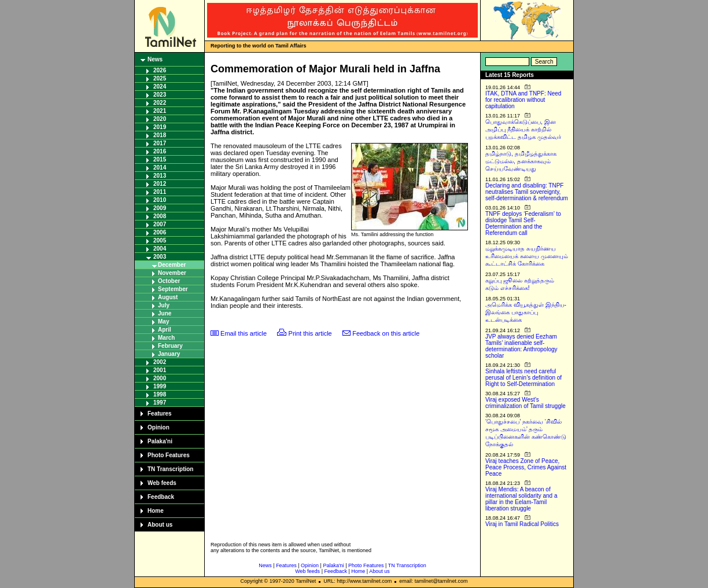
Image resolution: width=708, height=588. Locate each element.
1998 (160, 394)
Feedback (161, 497)
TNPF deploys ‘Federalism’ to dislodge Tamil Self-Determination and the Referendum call (523, 223)
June (165, 313)
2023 (160, 95)
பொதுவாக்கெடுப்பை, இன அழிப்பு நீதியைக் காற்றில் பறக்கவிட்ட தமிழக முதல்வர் (523, 129)
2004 (160, 249)
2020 (160, 119)
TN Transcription (170, 469)
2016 (160, 151)
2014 (160, 168)
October (169, 281)
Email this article (244, 333)
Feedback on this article (386, 333)
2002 (160, 362)
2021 (160, 111)
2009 (160, 208)
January (169, 354)
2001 (160, 370)
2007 (160, 224)
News (155, 59)
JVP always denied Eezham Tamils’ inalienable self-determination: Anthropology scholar (521, 346)
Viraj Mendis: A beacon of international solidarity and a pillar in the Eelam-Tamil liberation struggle (521, 499)
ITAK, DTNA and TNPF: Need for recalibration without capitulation (523, 100)
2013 (160, 176)
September (173, 289)
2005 (160, 240)
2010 (160, 200)
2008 (160, 216)
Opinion (158, 427)
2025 (160, 78)
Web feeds (162, 483)
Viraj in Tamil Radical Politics (522, 524)
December (172, 265)
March (166, 338)
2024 (160, 87)
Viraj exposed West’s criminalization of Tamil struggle (526, 403)
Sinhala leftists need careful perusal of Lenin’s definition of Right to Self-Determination (523, 378)
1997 (160, 403)
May (163, 321)
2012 (160, 184)
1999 (160, 386)
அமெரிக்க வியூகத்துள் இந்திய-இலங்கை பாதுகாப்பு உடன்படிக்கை (526, 312)
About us (160, 525)
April (165, 330)
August (168, 297)
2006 (160, 232)
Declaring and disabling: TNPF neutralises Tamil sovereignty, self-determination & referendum (527, 192)
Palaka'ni (160, 441)
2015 (160, 159)
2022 (160, 103)
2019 (160, 127)
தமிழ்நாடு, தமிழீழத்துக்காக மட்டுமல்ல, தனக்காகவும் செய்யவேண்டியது (521, 161)
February (170, 346)
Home (156, 511)
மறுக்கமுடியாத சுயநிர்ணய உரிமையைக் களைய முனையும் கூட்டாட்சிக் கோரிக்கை (527, 256)
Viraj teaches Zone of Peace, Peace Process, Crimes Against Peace (526, 467)
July (164, 305)
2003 (160, 257)
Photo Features (169, 455)
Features (160, 414)
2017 (160, 143)
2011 (160, 192)
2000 (160, 378)
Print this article (310, 333)
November (172, 273)
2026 (160, 70)
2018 (160, 135)
